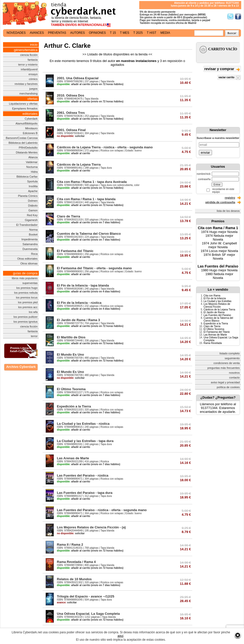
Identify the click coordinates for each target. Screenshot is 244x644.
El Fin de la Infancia (215, 298)
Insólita (33, 186)
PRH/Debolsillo (28, 148)
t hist (152, 33)
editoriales (30, 114)
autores (78, 33)
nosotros (234, 373)
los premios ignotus (25, 322)
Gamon (33, 210)
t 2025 (138, 33)
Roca (34, 254)
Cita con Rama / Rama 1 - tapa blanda (86, 199)
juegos (33, 89)
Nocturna (32, 167)
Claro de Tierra (68, 216)
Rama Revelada (213, 343)
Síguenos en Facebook (238, 16)
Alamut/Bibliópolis (27, 123)
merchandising (29, 93)
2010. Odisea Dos (71, 95)
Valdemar (32, 162)
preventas (57, 33)
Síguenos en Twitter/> (230, 16)
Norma (33, 230)
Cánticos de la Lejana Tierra (79, 164)
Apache (33, 191)
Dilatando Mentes (27, 152)
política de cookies (228, 387)
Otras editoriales (27, 259)
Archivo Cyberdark (21, 367)
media (165, 33)
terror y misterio (28, 65)
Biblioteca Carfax (27, 177)
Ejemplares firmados (25, 108)
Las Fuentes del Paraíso (218, 266)
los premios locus (27, 297)
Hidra (34, 172)
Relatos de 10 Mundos (74, 579)
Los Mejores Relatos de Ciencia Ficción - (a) (91, 527)
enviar (205, 153)
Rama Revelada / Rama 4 (76, 562)
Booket (33, 234)
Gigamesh (31, 220)
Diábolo (33, 206)
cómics (33, 79)
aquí (120, 636)
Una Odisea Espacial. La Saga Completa (88, 614)
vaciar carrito (229, 78)
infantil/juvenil (29, 69)
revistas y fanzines (26, 84)
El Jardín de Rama (214, 312)
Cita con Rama (212, 296)
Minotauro (31, 128)
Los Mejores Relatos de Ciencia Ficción (217, 305)
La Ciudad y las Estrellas (218, 301)
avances (37, 33)
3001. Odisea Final (71, 130)
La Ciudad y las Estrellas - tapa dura (85, 441)
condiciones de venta (227, 363)
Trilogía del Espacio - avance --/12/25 (85, 596)
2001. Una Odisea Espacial (78, 78)
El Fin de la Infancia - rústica (79, 303)
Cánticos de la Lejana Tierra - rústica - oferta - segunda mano (105, 147)
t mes (125, 33)
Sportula (32, 181)
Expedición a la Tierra (74, 406)
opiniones (98, 33)
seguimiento (232, 358)
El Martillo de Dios (71, 337)
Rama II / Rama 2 (70, 545)
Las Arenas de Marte (73, 458)
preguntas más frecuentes (224, 368)
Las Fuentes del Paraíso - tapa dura (85, 493)
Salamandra (30, 244)
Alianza (33, 157)
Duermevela (30, 249)
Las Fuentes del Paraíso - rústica (83, 475)
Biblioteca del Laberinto (23, 143)
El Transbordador (27, 225)
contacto (234, 378)
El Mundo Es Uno (70, 355)
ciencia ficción (29, 55)
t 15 (113, 33)
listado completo (230, 353)
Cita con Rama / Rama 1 (218, 228)
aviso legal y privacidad (225, 382)
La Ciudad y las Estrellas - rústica (83, 424)
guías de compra (25, 273)
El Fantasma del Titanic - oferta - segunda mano (94, 268)
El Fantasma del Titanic (75, 251)
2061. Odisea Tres (71, 113)
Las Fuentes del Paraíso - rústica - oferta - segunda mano (102, 510)
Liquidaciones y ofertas (23, 104)
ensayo (33, 74)
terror (34, 336)
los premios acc (28, 307)
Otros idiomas (29, 263)
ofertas (32, 99)
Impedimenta (29, 239)
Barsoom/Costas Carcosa (22, 138)
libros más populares (25, 278)
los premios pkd (28, 302)
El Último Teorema (71, 389)
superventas (30, 283)
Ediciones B (30, 133)
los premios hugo (27, 288)
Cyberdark (31, 119)
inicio (34, 45)
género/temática (26, 50)
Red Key (32, 215)
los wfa (33, 312)
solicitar (71, 136)
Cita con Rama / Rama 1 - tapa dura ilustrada (92, 182)
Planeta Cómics (28, 196)
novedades (16, 33)
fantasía (33, 60)
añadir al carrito (73, 84)
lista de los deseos (228, 211)
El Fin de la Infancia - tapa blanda (83, 285)
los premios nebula (26, 293)
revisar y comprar (222, 69)
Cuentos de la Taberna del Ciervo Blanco (89, 234)
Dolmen (33, 201)
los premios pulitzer (25, 317)
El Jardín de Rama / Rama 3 (78, 320)
